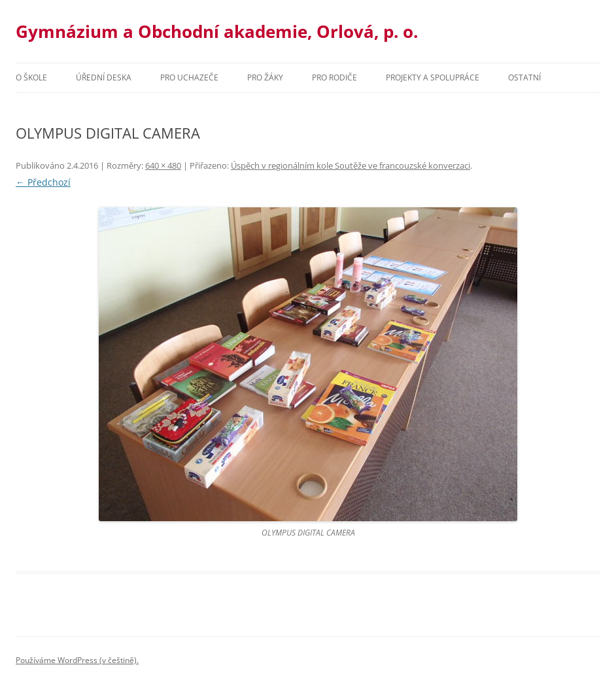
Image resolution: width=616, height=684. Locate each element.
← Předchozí (43, 182)
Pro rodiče (334, 77)
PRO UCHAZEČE (189, 77)
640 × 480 (163, 165)
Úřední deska (104, 77)
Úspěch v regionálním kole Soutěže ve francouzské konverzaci (351, 165)
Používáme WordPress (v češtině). (77, 660)
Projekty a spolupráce (433, 77)
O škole (31, 77)
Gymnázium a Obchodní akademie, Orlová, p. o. (217, 31)
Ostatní (524, 77)
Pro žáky (265, 77)
